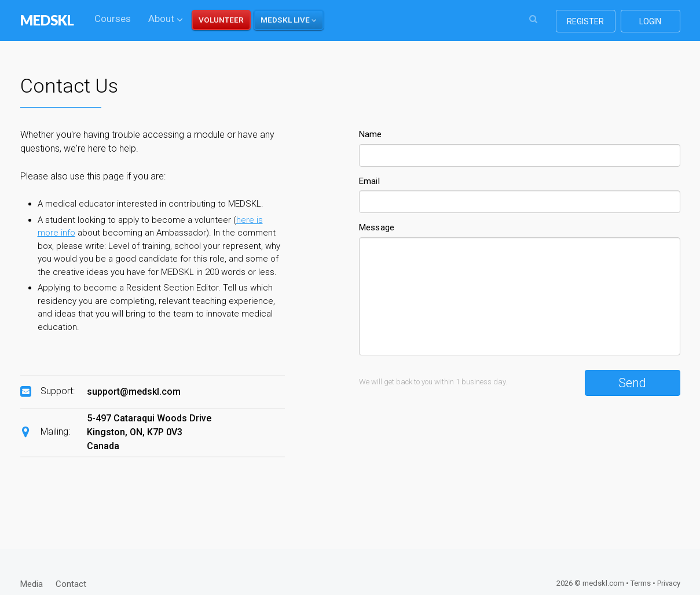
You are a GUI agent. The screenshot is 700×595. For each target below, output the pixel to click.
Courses (113, 19)
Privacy (669, 583)
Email (370, 181)
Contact (71, 584)
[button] (289, 20)
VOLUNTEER (221, 20)
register (585, 21)
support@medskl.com (134, 392)
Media (32, 584)
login (650, 21)
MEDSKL (47, 20)
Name (371, 134)
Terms (641, 583)
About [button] (166, 19)
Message (377, 227)
